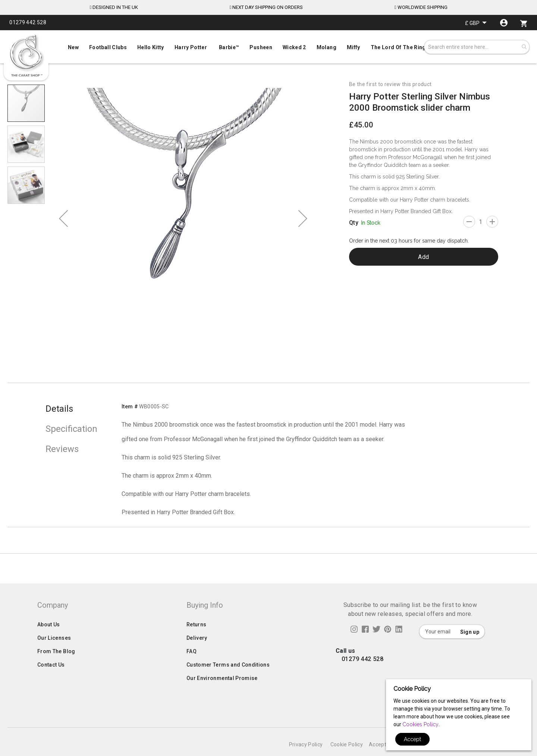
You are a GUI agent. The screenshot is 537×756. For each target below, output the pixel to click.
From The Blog (56, 666)
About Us (49, 639)
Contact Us (51, 680)
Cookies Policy (420, 724)
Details (59, 409)
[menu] (268, 46)
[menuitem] (268, 47)
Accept (412, 739)
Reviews (62, 449)
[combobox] (477, 47)
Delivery (197, 653)
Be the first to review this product (390, 84)
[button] (476, 23)
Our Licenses (54, 653)
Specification (71, 429)
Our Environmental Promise (222, 693)
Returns (196, 639)
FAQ (191, 666)
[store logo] (26, 56)
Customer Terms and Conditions (228, 680)
